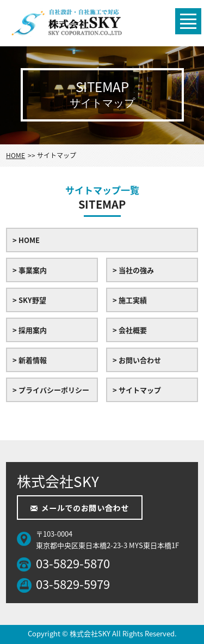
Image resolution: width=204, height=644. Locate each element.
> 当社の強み (133, 270)
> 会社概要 (130, 330)
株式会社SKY (90, 633)
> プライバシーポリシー (51, 390)
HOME (16, 155)
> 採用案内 (30, 330)
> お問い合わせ (137, 360)
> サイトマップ (137, 390)
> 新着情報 (30, 360)
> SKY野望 (29, 300)
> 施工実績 (130, 300)
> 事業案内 (30, 270)
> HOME (26, 240)
